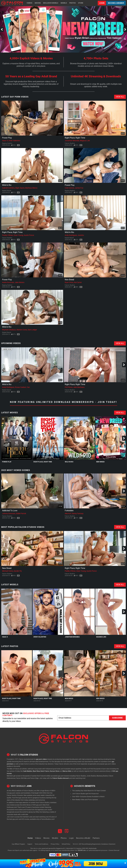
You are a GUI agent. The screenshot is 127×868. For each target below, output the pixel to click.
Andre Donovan (8, 282)
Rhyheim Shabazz (9, 330)
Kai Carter (78, 282)
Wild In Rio (7, 185)
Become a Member (116, 3)
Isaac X (5, 141)
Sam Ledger (32, 330)
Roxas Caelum (21, 387)
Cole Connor (69, 188)
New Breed (69, 280)
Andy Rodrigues (71, 235)
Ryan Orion (69, 282)
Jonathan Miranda (72, 141)
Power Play (7, 138)
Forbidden (69, 511)
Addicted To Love (10, 511)
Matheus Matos (31, 188)
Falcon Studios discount (61, 778)
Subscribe (117, 718)
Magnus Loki (85, 141)
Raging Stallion (7, 143)
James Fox (79, 188)
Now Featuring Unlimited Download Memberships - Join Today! (63, 402)
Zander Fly (18, 571)
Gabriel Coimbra (8, 188)
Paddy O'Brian (8, 235)
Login (102, 3)
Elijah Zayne (20, 188)
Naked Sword (7, 191)
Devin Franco (45, 771)
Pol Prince (69, 387)
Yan (28, 387)
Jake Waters (20, 282)
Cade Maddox (28, 771)
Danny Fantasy (78, 513)
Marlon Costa (22, 330)
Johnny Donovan (9, 513)
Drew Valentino (14, 141)
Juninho (81, 235)
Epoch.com (19, 850)
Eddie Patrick (21, 513)
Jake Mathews (79, 387)
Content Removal (114, 850)
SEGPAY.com (82, 850)
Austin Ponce (29, 235)
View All (120, 97)
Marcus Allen (67, 771)
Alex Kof (68, 513)
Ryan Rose (36, 771)
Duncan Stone (55, 771)
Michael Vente (8, 571)
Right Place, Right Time (75, 138)
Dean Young (18, 235)
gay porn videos (41, 759)
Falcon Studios (70, 143)
